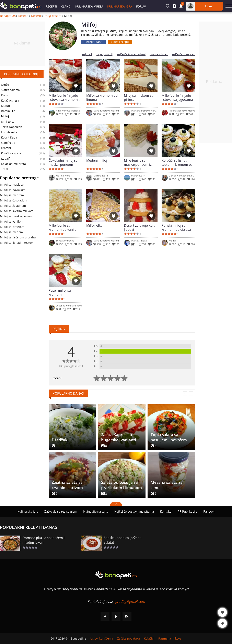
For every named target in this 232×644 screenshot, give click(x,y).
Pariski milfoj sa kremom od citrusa (176, 227)
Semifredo (8, 143)
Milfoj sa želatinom (13, 206)
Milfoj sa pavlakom (13, 190)
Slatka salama (10, 90)
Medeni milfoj (97, 161)
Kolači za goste (11, 153)
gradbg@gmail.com (130, 602)
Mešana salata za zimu (167, 485)
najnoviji (87, 54)
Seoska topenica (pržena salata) (123, 540)
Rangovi (209, 511)
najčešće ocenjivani (184, 54)
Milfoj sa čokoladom (14, 200)
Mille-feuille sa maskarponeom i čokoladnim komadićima (137, 162)
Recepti (51, 6)
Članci (66, 6)
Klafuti (5, 106)
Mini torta (8, 122)
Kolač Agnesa (10, 101)
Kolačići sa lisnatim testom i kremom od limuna (177, 162)
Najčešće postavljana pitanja (134, 511)
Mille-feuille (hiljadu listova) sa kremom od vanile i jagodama (64, 97)
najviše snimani (159, 54)
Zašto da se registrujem (61, 511)
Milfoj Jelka (94, 226)
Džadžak (60, 440)
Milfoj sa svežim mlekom (17, 211)
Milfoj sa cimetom (12, 227)
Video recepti (120, 42)
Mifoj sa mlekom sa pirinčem (139, 97)
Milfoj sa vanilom (12, 221)
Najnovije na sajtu (96, 511)
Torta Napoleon (12, 127)
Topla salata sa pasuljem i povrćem (169, 437)
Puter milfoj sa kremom (60, 292)
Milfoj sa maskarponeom (17, 216)
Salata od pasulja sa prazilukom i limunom (121, 485)
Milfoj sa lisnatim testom (17, 243)
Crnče (5, 85)
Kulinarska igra (120, 6)
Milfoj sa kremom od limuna (102, 97)
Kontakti (166, 511)
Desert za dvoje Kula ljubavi (140, 227)
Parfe (5, 95)
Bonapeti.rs (8, 16)
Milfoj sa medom (11, 232)
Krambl (6, 148)
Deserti (36, 16)
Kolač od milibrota (13, 164)
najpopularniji (105, 54)
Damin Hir (8, 111)
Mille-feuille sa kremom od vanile (62, 227)
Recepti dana (93, 42)
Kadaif (5, 159)
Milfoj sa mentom (12, 195)
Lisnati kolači (10, 132)
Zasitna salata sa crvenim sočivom (67, 485)
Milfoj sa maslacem (13, 185)
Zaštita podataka (129, 639)
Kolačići (149, 639)
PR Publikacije (187, 511)
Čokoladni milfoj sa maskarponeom (63, 162)
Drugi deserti (53, 16)
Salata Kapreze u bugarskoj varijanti (119, 437)
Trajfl (4, 169)
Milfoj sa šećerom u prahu (18, 237)
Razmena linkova (170, 639)
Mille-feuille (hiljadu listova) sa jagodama (177, 97)
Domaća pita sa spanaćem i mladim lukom (43, 540)
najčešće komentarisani (131, 54)
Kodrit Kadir (9, 137)
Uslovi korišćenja (102, 639)
